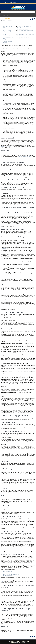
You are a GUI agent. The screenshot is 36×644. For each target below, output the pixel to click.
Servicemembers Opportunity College (24, 26)
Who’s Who (19, 39)
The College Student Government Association (25, 31)
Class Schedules (26, 2)
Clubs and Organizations (7, 29)
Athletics (4, 25)
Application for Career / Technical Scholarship (11, 574)
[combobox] (18, 12)
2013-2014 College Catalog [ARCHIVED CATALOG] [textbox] (10, 12)
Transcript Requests (12, 3)
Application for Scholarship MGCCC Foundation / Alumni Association (15, 573)
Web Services (12, 2)
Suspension (15, 210)
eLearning (17, 2)
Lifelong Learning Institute (7, 41)
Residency (16, 183)
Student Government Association (23, 29)
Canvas (21, 2)
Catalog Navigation (5, 15)
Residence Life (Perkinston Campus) (24, 25)
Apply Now (6, 3)
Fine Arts (4, 34)
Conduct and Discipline (7, 30)
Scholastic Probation (9, 210)
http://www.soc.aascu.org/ (5, 249)
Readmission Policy (23, 210)
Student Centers (20, 28)
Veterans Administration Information (24, 37)
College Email (6, 2)
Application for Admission (7, 572)
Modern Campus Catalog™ (20, 643)
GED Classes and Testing (7, 36)
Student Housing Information (8, 576)
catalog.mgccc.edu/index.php (17, 148)
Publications (5, 43)
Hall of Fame (5, 40)
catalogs (10, 641)
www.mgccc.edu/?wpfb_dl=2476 (7, 147)
